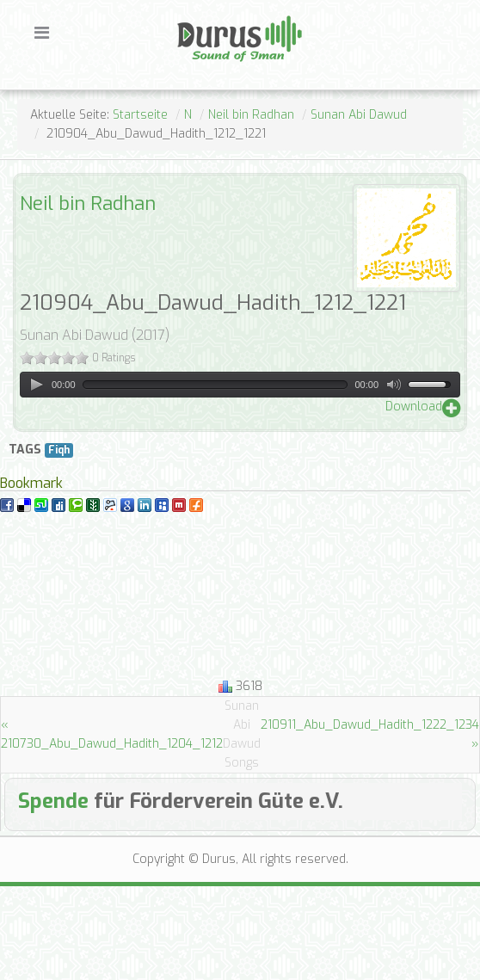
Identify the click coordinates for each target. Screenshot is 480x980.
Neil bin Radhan (251, 115)
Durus (195, 14)
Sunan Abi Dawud (359, 115)
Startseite (140, 115)
